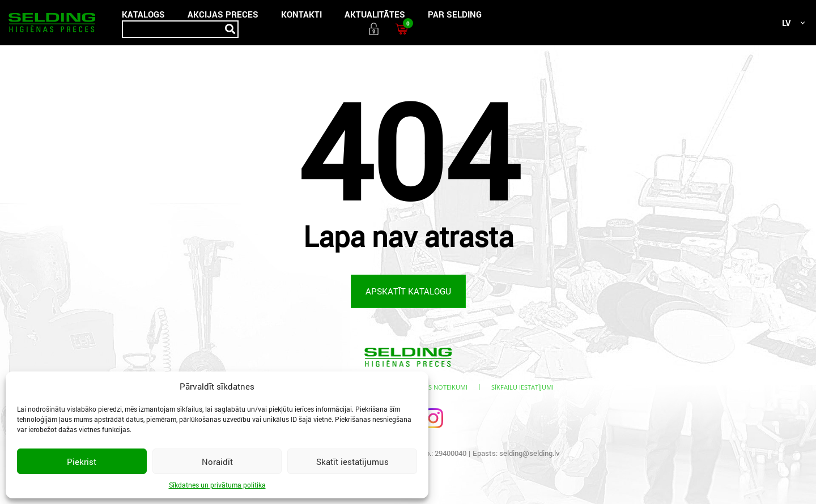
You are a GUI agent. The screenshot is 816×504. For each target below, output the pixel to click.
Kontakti (301, 14)
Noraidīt (217, 462)
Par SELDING (455, 14)
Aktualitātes (375, 14)
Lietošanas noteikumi (432, 387)
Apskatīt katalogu (408, 291)
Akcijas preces (223, 14)
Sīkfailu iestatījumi (522, 387)
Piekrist (82, 462)
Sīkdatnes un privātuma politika (217, 485)
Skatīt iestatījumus (352, 462)
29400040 (450, 453)
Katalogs (143, 14)
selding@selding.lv (530, 453)
